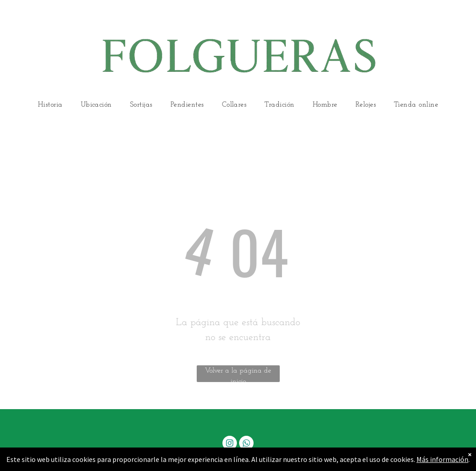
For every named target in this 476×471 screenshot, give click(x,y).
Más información (442, 459)
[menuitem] (50, 105)
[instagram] (230, 444)
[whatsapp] (246, 444)
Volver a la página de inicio (238, 375)
